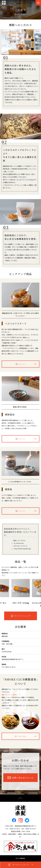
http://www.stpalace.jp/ (22, 549)
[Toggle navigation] (38, 3)
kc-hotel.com (19, 543)
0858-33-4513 (15, 829)
